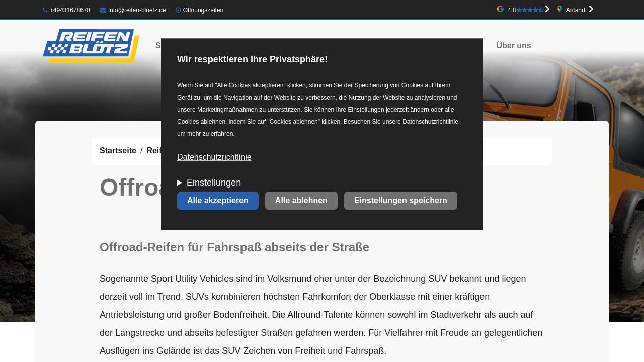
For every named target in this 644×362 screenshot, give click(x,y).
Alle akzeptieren (218, 201)
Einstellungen (214, 183)
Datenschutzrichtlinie (214, 158)
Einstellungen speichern (401, 201)
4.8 (526, 10)
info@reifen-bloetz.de (133, 10)
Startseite (118, 151)
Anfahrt (576, 10)
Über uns (513, 46)
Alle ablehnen (301, 201)
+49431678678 (66, 10)
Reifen (159, 151)
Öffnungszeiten (204, 10)
